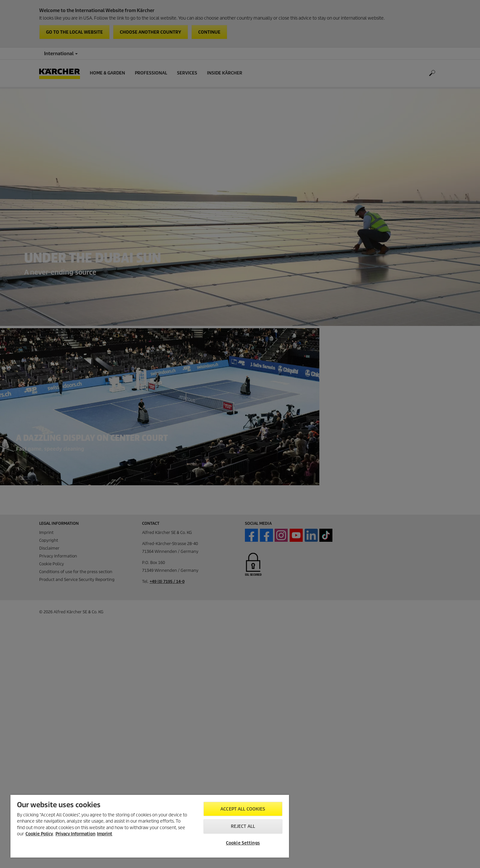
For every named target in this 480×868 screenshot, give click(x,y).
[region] (150, 826)
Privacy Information (75, 834)
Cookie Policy (39, 834)
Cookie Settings (243, 843)
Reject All (243, 826)
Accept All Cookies (243, 809)
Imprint (105, 834)
